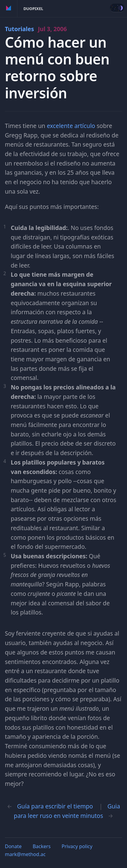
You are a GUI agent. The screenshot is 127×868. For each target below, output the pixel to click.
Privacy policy (77, 846)
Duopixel (33, 9)
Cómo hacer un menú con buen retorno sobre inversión (57, 68)
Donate (13, 846)
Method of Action (9, 9)
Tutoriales (36, 29)
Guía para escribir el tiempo (55, 806)
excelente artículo (71, 126)
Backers (42, 846)
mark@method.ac (25, 854)
